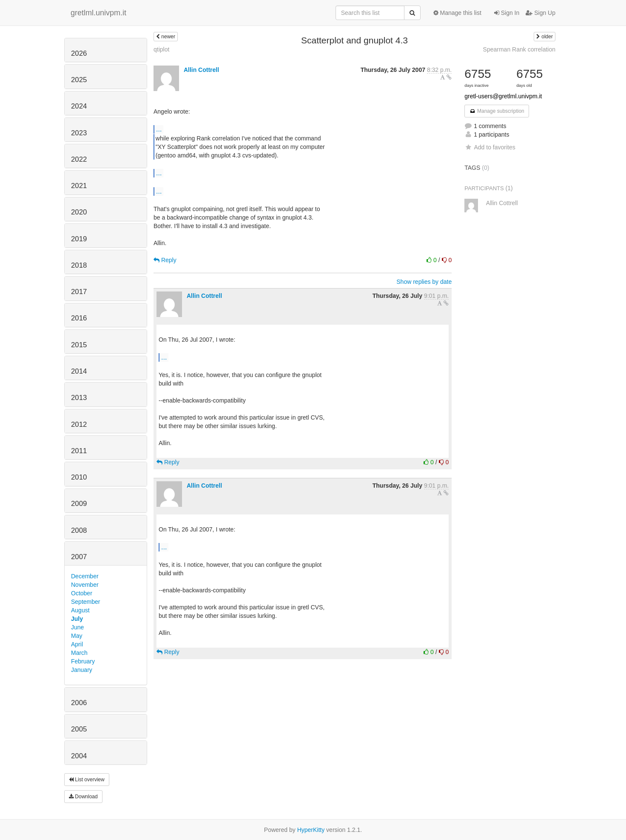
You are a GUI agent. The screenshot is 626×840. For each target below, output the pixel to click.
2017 (79, 292)
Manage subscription (497, 111)
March (79, 653)
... (159, 129)
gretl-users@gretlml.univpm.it (503, 96)
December (85, 576)
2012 (79, 424)
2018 (79, 265)
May (77, 636)
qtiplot (161, 49)
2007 (79, 557)
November (85, 585)
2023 (79, 133)
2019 (79, 239)
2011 (79, 451)
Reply (165, 260)
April (77, 644)
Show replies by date (424, 282)
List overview (87, 780)
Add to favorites (490, 147)
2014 (79, 371)
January (82, 670)
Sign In (507, 13)
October (82, 593)
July (77, 619)
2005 (79, 729)
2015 (79, 345)
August (80, 610)
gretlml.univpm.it (98, 13)
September (85, 602)
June (77, 627)
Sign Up (541, 13)
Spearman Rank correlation (519, 49)
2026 (79, 53)
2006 (79, 703)
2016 (79, 318)
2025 (79, 80)
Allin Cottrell (201, 70)
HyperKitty (311, 830)
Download (83, 797)
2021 (79, 186)
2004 (79, 756)
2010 (79, 477)
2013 (79, 398)
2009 (79, 504)
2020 (79, 212)
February (83, 661)
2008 (79, 530)
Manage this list (457, 13)
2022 (79, 159)
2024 (79, 106)
